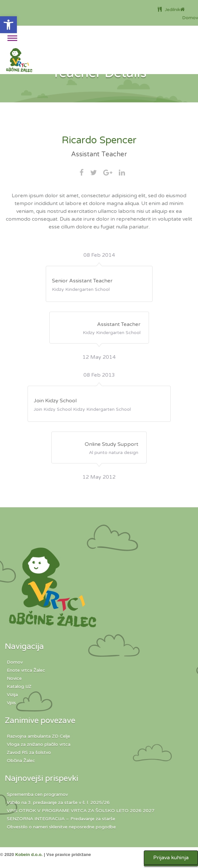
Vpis (11, 703)
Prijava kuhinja (171, 858)
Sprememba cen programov (37, 794)
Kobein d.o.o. (29, 855)
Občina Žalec (21, 761)
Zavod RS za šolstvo (29, 752)
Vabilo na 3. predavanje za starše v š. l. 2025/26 (58, 803)
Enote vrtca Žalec (26, 670)
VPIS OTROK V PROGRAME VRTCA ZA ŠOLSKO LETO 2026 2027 (81, 811)
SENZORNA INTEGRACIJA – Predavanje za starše (61, 819)
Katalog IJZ (19, 687)
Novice (14, 678)
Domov (15, 662)
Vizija (12, 695)
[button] (8, 25)
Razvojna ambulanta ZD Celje (38, 736)
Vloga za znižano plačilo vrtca (39, 744)
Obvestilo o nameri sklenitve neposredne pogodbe (61, 827)
